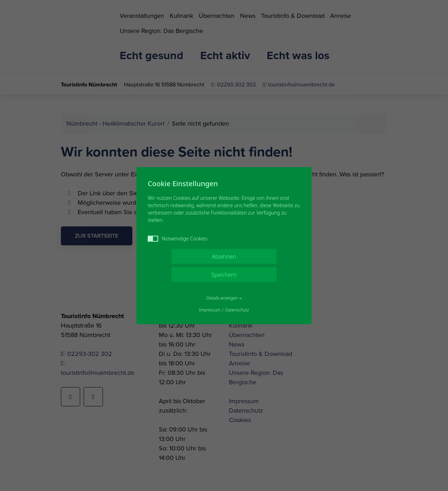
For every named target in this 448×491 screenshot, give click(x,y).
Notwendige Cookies (178, 238)
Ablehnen (224, 256)
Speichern (224, 274)
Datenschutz (237, 310)
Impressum (210, 310)
